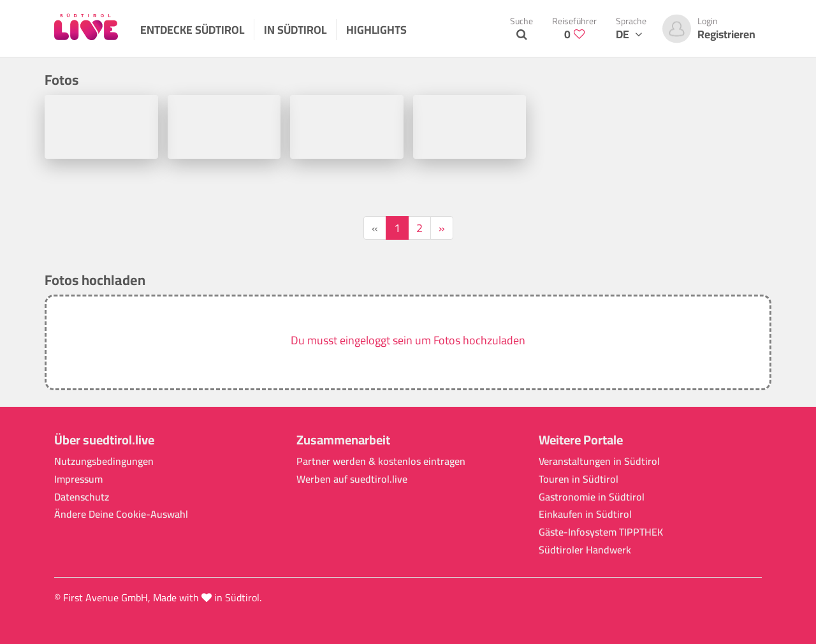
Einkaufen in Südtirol (585, 514)
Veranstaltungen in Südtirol (599, 461)
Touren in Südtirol (579, 479)
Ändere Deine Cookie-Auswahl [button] (121, 514)
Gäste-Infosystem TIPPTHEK (601, 532)
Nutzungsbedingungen (104, 461)
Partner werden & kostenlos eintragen (381, 461)
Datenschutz (82, 497)
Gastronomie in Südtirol (592, 497)
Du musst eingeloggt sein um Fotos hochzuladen (408, 340)
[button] (408, 342)
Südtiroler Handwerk (585, 550)
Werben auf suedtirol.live (352, 479)
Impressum (78, 479)
